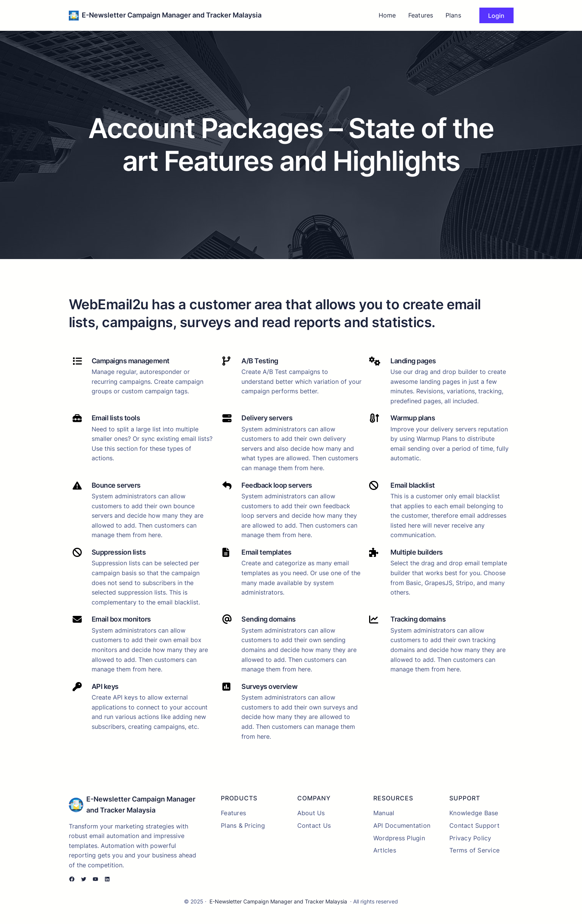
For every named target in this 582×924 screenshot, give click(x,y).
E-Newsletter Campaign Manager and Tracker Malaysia (172, 15)
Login (496, 16)
